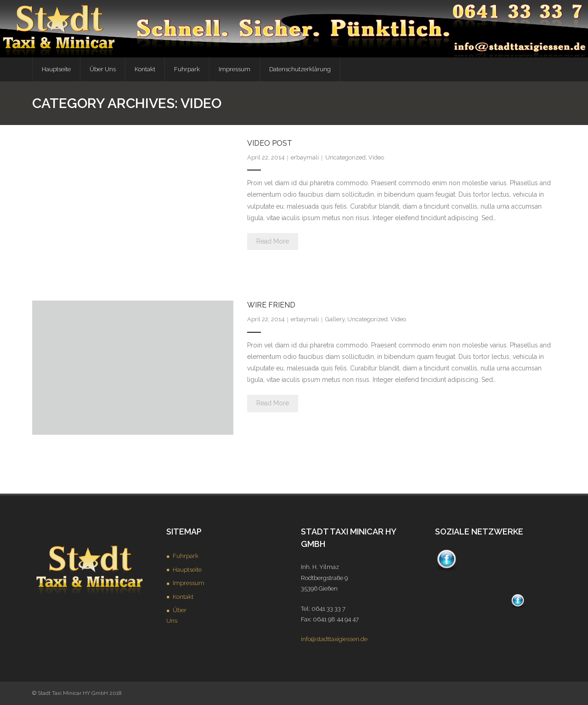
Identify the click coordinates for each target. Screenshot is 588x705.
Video (376, 157)
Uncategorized (345, 157)
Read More (273, 241)
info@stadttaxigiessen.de (334, 639)
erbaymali (305, 157)
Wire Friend (271, 305)
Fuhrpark (186, 556)
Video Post (270, 143)
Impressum (189, 583)
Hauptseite (187, 570)
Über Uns (176, 615)
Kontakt (183, 597)
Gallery (335, 319)
